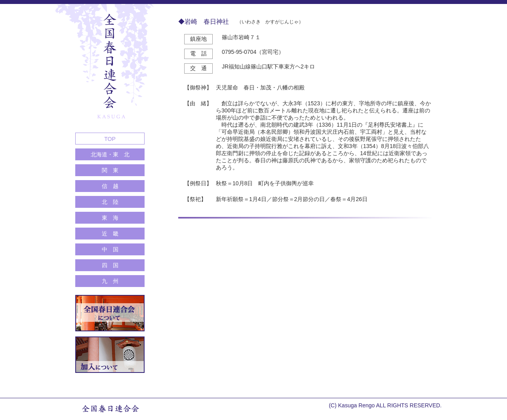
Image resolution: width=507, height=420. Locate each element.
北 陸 (110, 202)
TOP (110, 139)
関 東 (110, 170)
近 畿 (110, 234)
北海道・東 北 (110, 154)
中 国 (110, 249)
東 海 (110, 218)
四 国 (110, 265)
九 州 (110, 281)
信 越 (110, 186)
